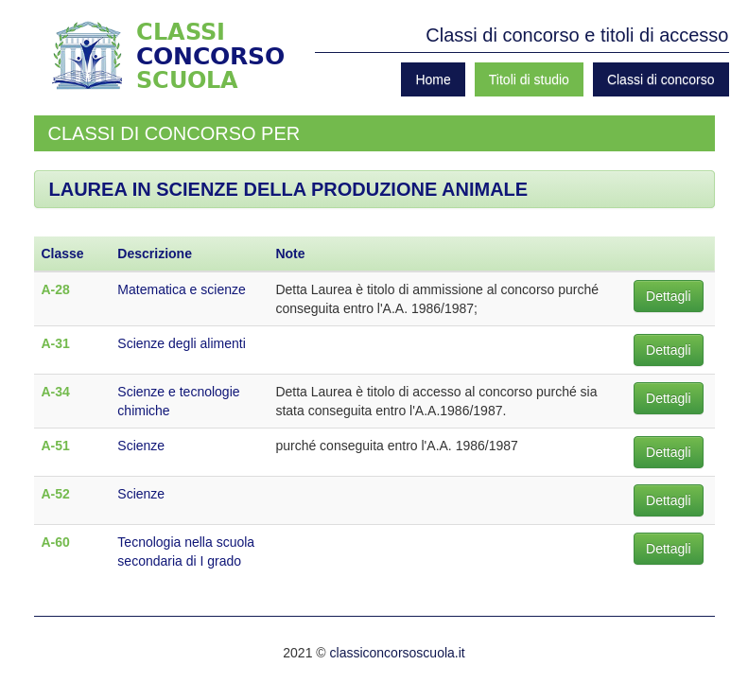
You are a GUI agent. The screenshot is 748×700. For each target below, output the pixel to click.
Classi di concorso (661, 79)
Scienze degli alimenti (181, 343)
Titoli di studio (529, 79)
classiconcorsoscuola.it (398, 653)
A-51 (56, 446)
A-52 (56, 494)
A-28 (56, 289)
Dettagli (668, 296)
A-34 (56, 392)
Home (433, 79)
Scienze (141, 446)
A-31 (56, 343)
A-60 (56, 542)
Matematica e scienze (181, 289)
